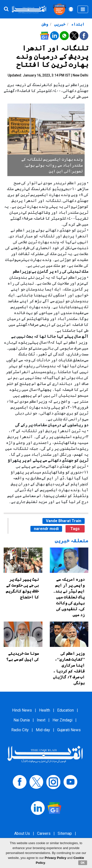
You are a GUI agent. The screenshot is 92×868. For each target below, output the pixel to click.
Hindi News (22, 710)
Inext (41, 720)
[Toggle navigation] (83, 9)
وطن (45, 24)
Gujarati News (69, 730)
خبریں (59, 24)
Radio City (20, 730)
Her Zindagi (62, 720)
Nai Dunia (22, 720)
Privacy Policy (55, 858)
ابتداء (77, 24)
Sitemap (65, 833)
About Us (22, 833)
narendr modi (46, 529)
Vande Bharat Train (64, 521)
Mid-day (43, 730)
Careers (44, 833)
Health (45, 710)
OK (83, 863)
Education (66, 710)
